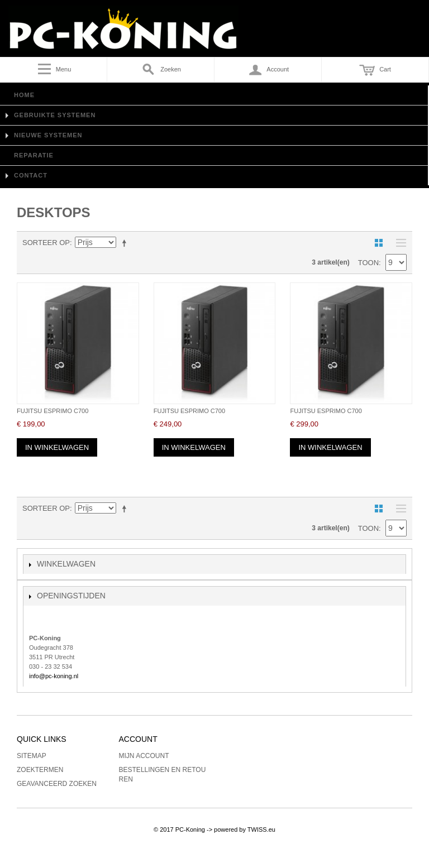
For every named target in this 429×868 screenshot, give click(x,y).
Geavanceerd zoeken (57, 784)
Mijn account (144, 756)
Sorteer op (46, 243)
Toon (368, 263)
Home (24, 95)
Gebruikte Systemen (55, 115)
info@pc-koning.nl (54, 676)
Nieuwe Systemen (48, 135)
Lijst (398, 243)
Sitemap (32, 756)
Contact (31, 175)
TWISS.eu (261, 829)
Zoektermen (40, 770)
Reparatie (34, 155)
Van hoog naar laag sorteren (126, 243)
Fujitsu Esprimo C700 (53, 411)
